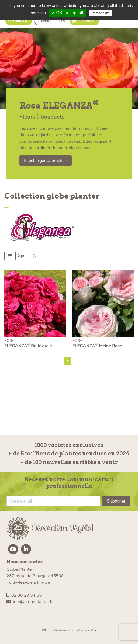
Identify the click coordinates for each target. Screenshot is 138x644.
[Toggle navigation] (108, 21)
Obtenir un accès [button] (51, 21)
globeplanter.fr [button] (84, 21)
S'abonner (116, 501)
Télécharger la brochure (46, 161)
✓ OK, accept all (67, 13)
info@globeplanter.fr (30, 602)
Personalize (101, 13)
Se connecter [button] (19, 21)
